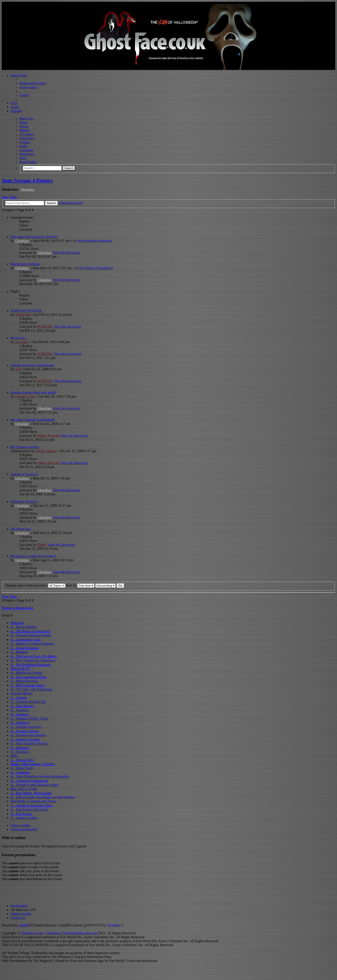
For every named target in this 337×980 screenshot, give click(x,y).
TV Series (26, 134)
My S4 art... (19, 338)
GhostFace (27, 138)
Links (23, 146)
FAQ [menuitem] (14, 103)
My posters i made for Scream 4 (33, 556)
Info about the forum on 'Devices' (34, 237)
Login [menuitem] (15, 107)
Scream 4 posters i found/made (32, 365)
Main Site (26, 118)
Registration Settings (25, 264)
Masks (24, 126)
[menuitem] (21, 914)
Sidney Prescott (48, 436)
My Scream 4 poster (25, 447)
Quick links (19, 75)
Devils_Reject (46, 451)
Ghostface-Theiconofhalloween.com (72, 933)
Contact (25, 142)
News (23, 122)
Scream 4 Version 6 (24, 474)
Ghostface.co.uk (32, 933)
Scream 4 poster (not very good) (33, 392)
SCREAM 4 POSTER (26, 311)
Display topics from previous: (35, 585)
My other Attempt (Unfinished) (32, 420)
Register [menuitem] (16, 111)
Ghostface (27, 189)
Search (69, 168)
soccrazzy (22, 342)
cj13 (18, 369)
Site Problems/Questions (94, 241)
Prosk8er (114, 925)
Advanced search (70, 203)
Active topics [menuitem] (29, 87)
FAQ (23, 158)
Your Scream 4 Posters (27, 180)
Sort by (80, 585)
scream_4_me (25, 396)
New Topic (9, 197)
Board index (28, 162)
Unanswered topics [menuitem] (33, 83)
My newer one (21, 529)
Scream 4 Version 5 (24, 502)
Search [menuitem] (24, 95)
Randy (42, 545)
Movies (25, 130)
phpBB (24, 925)
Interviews (27, 154)
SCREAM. (23, 315)
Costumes (26, 150)
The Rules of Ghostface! (96, 268)
